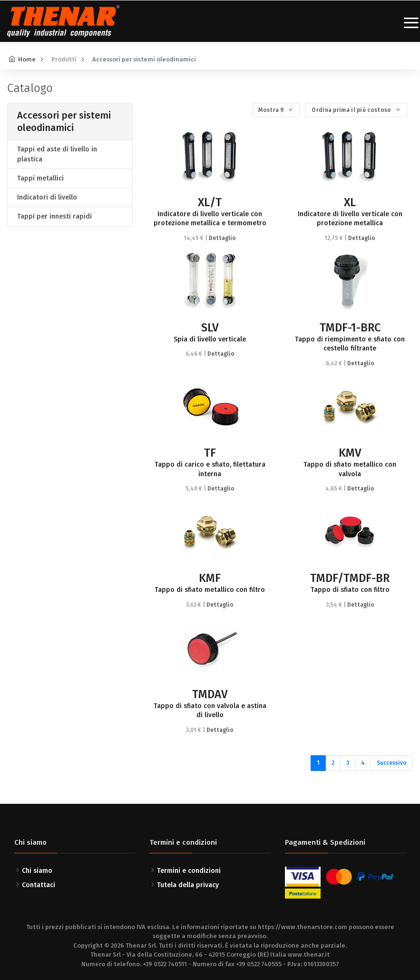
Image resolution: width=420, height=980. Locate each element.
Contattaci (39, 885)
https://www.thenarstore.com (303, 927)
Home (27, 59)
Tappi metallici (40, 178)
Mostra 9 (272, 110)
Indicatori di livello (47, 197)
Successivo (392, 763)
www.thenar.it (309, 955)
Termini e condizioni (189, 871)
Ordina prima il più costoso (352, 110)
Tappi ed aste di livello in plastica (57, 154)
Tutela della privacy (188, 885)
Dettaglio (222, 238)
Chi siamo (37, 871)
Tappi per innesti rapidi (54, 216)
